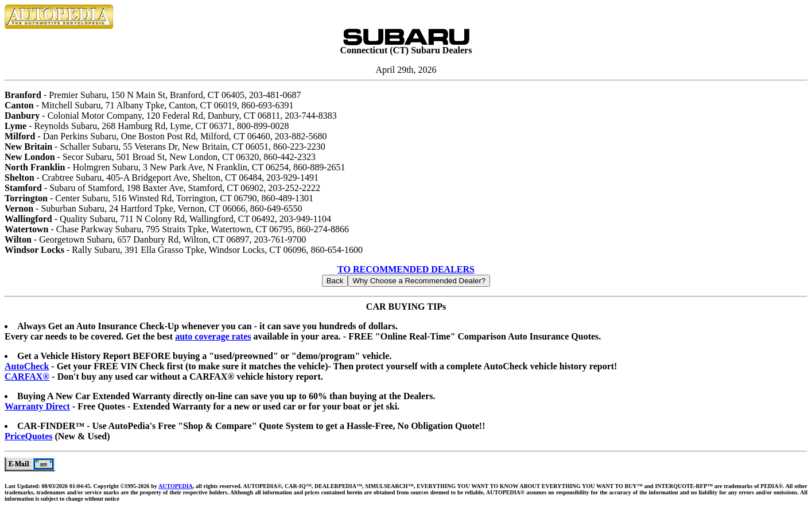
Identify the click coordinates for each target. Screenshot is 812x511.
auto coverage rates (213, 336)
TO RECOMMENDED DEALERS (406, 269)
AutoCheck (27, 366)
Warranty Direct (37, 406)
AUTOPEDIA (176, 486)
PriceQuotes (29, 436)
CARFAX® (27, 377)
